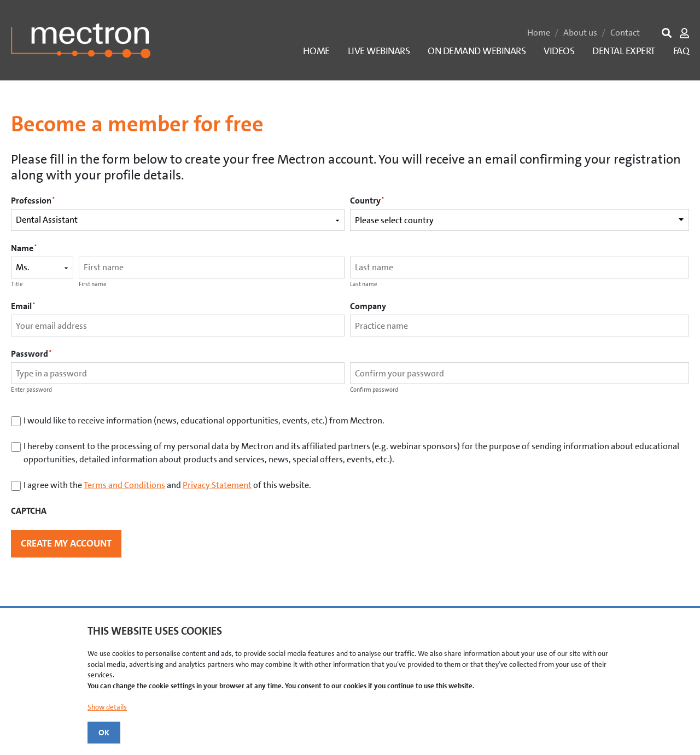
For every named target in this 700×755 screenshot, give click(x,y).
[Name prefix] (42, 268)
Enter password (31, 390)
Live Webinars (379, 51)
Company (368, 306)
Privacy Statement (217, 485)
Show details (107, 707)
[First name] (212, 268)
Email (23, 306)
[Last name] (520, 268)
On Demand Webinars (477, 51)
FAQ (681, 51)
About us (580, 33)
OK (104, 733)
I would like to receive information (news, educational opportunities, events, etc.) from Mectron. (204, 420)
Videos (559, 51)
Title (17, 284)
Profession (33, 201)
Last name (364, 284)
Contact (625, 33)
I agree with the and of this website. (167, 485)
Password (31, 354)
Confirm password (374, 390)
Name (24, 248)
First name (93, 284)
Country (367, 201)
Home (539, 33)
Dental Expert (624, 51)
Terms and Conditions (124, 485)
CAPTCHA (29, 511)
